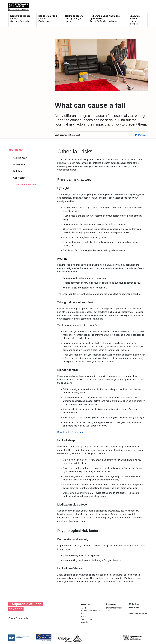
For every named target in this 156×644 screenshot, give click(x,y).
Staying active (20, 158)
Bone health (19, 164)
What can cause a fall (25, 184)
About (84, 608)
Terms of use (87, 619)
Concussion (19, 178)
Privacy (84, 616)
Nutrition (18, 171)
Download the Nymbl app (70, 432)
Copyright (85, 622)
